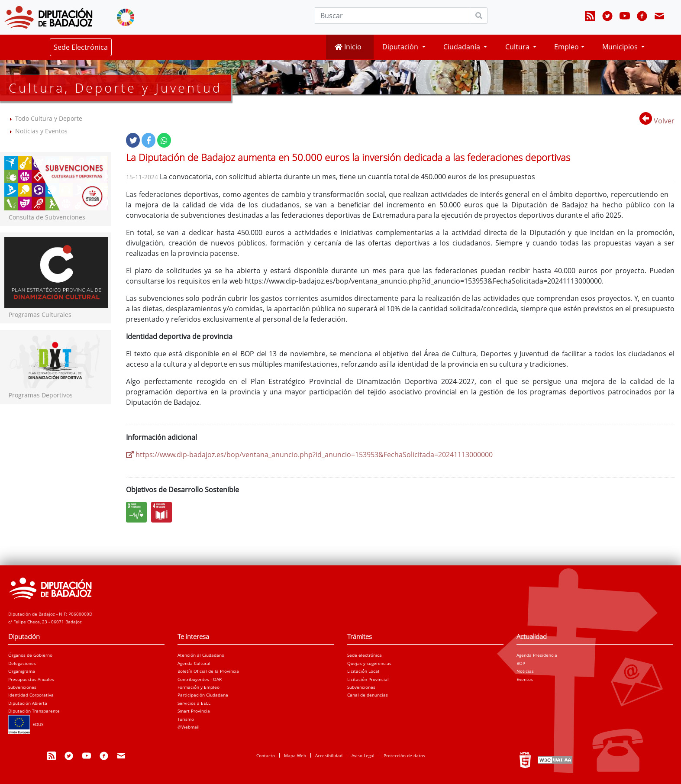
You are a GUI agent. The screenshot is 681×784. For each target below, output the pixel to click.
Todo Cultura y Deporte (49, 118)
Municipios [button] (621, 47)
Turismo (186, 719)
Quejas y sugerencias (369, 663)
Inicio (348, 47)
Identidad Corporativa (31, 695)
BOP (521, 663)
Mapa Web (295, 755)
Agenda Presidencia (537, 655)
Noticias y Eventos (41, 131)
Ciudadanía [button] (463, 47)
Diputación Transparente (34, 711)
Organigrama (22, 671)
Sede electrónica (365, 655)
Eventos (525, 679)
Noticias (525, 671)
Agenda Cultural (194, 663)
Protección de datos (404, 755)
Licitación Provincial (368, 679)
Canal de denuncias (368, 695)
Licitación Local (363, 671)
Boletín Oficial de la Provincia (208, 671)
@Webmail (189, 727)
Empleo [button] (566, 47)
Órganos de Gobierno (30, 655)
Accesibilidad (329, 755)
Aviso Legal (363, 755)
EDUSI (26, 724)
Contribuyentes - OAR (200, 679)
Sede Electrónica (81, 47)
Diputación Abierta (28, 703)
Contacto (266, 755)
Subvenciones (22, 687)
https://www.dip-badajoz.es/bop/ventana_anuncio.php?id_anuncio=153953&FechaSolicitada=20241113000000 (309, 455)
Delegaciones (22, 663)
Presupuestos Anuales (31, 679)
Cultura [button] (518, 47)
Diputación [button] (401, 47)
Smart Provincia (194, 711)
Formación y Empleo (198, 687)
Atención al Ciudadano (201, 655)
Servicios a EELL (194, 703)
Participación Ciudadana (203, 695)
